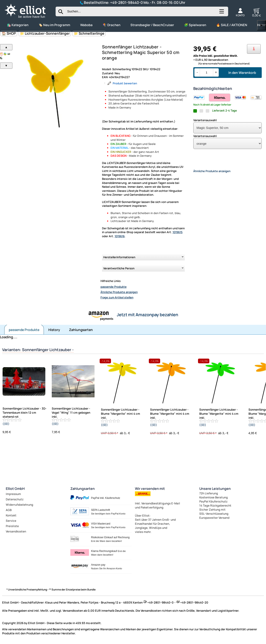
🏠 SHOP (9, 33)
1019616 (120, 236)
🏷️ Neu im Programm (54, 25)
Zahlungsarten (81, 330)
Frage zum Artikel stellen (117, 297)
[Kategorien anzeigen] (221, 13)
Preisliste (12, 526)
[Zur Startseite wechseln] (29, 18)
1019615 (178, 232)
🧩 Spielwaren (195, 25)
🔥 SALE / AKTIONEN (232, 25)
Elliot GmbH (15, 489)
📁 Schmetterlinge (89, 33)
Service (11, 521)
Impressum (13, 494)
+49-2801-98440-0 (126, 2)
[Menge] (206, 72)
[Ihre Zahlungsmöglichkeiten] (254, 49)
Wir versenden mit (150, 489)
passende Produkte (114, 287)
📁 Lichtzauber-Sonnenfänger (45, 33)
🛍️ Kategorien (18, 25)
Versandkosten (16, 531)
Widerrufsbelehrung (19, 505)
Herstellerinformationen (119, 257)
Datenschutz (15, 499)
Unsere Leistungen (215, 489)
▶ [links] (262, 25)
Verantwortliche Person (119, 268)
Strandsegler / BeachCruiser (152, 25)
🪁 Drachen (112, 25)
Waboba (86, 25)
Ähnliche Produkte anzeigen (119, 292)
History (54, 330)
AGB (9, 510)
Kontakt (11, 515)
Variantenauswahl (205, 120)
